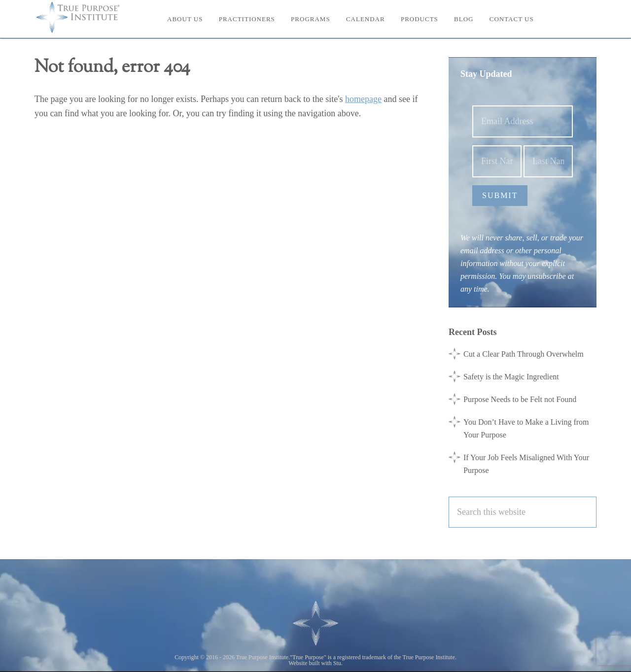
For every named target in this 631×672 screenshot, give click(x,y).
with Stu (331, 663)
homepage (363, 99)
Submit (500, 195)
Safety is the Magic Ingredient (511, 377)
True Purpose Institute (84, 17)
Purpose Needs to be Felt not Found (520, 399)
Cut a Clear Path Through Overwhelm (524, 354)
